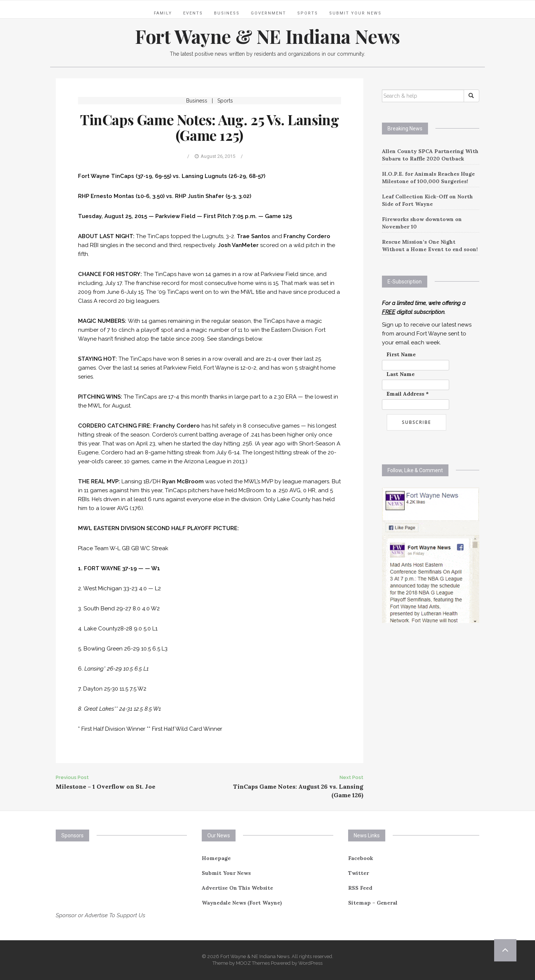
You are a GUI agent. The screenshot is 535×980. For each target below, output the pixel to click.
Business (227, 13)
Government (268, 13)
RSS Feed (360, 888)
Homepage (216, 858)
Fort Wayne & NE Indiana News (267, 36)
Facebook (361, 858)
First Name (401, 354)
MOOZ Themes (253, 963)
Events (193, 13)
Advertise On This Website (237, 888)
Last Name (401, 374)
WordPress (310, 963)
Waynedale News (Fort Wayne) (242, 903)
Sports (308, 13)
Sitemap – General (373, 903)
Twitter (359, 873)
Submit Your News (355, 13)
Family (163, 13)
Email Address (408, 394)
